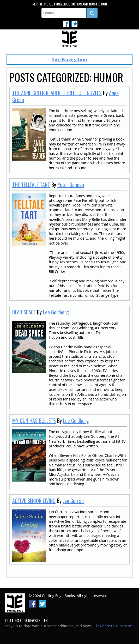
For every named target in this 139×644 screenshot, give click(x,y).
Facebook (66, 24)
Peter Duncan (71, 185)
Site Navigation (70, 59)
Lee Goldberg (56, 312)
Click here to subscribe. (113, 626)
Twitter (74, 24)
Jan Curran (73, 501)
